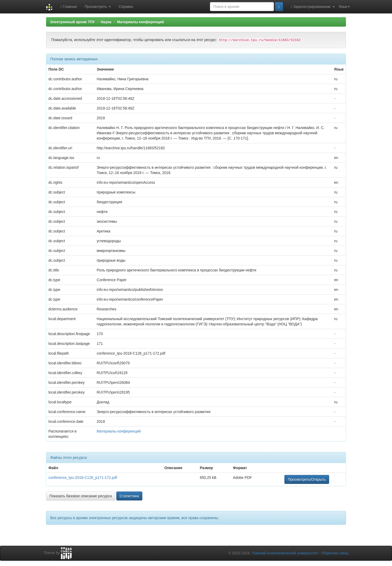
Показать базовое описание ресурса (81, 496)
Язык (344, 7)
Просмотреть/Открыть (307, 479)
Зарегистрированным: (313, 7)
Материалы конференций (140, 22)
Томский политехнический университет (285, 553)
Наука (106, 22)
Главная (68, 7)
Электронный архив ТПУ (72, 22)
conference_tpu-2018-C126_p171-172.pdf (83, 478)
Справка (126, 7)
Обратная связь (335, 553)
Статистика (129, 496)
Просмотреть (98, 7)
